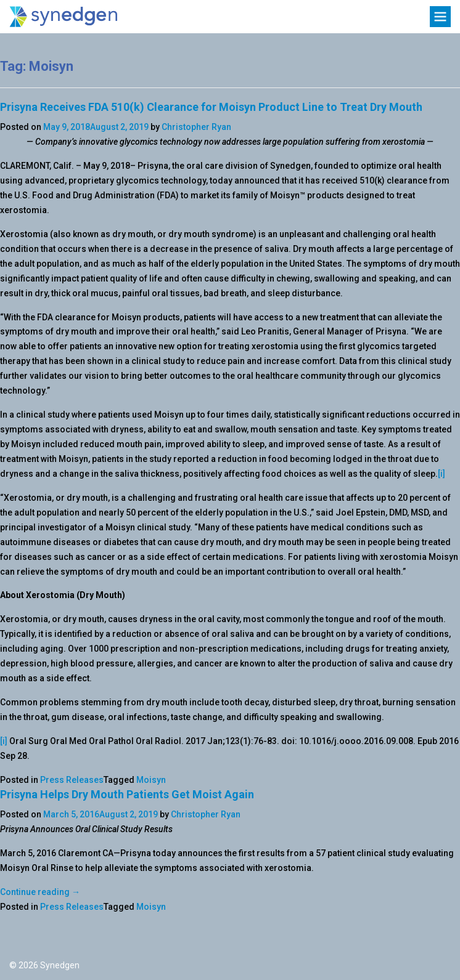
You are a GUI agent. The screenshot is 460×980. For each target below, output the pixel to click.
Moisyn (151, 780)
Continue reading (40, 892)
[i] (442, 474)
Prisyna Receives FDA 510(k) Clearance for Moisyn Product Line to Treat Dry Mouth (211, 107)
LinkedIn (51, 941)
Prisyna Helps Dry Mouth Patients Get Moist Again (127, 794)
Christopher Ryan (196, 127)
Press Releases (72, 780)
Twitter (20, 941)
